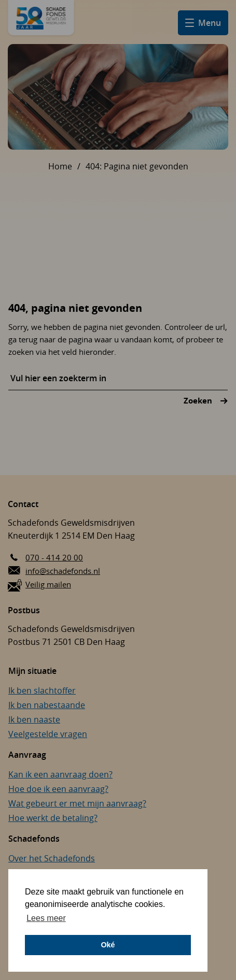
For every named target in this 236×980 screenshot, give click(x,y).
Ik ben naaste (34, 719)
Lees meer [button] (46, 918)
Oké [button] (108, 945)
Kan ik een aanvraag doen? (60, 774)
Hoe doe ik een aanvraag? (58, 789)
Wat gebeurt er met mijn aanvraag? (77, 803)
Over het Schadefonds (52, 858)
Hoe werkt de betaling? (53, 818)
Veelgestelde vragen (48, 734)
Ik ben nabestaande (47, 705)
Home (60, 166)
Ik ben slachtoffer (42, 690)
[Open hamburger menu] (203, 23)
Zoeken (199, 401)
